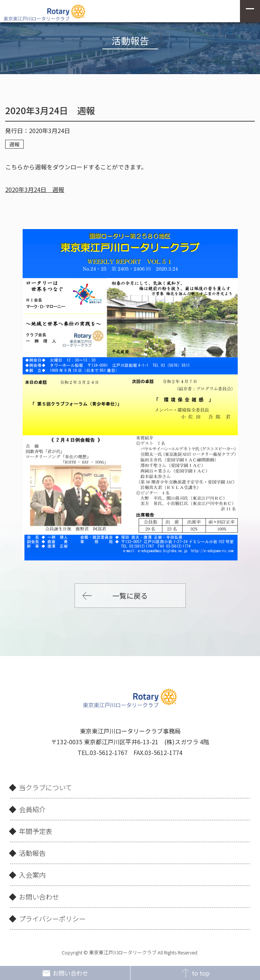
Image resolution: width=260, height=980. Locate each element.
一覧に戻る (130, 595)
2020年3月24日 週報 (35, 189)
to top (195, 973)
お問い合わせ (65, 973)
